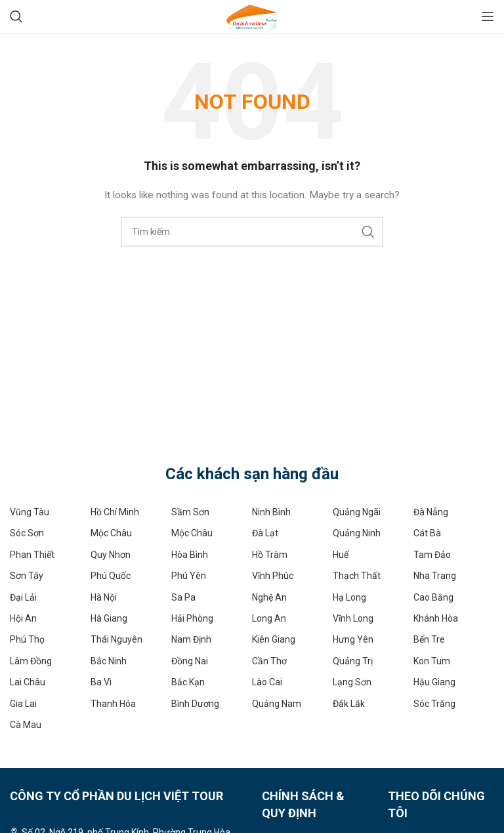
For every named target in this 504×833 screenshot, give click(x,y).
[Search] (16, 16)
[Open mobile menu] (488, 16)
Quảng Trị (353, 661)
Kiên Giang (274, 639)
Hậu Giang (434, 682)
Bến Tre (429, 639)
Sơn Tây (27, 576)
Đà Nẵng (431, 512)
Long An (269, 618)
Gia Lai (23, 704)
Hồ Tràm (270, 555)
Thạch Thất (357, 576)
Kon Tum (432, 661)
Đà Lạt (265, 533)
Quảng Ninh (357, 533)
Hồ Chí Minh (115, 512)
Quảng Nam (277, 704)
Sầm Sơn (190, 512)
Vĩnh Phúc (273, 576)
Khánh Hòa (436, 618)
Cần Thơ (269, 661)
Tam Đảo (432, 555)
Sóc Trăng (434, 704)
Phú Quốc (111, 576)
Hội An (23, 618)
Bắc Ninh (109, 661)
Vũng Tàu (30, 512)
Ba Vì (101, 682)
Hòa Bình (190, 555)
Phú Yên (189, 576)
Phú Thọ (27, 639)
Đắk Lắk (349, 704)
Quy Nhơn (111, 555)
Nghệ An (269, 597)
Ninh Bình (271, 512)
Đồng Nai (190, 661)
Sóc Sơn (27, 533)
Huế (341, 555)
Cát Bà (427, 533)
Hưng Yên (353, 639)
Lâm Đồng (31, 661)
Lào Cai (267, 682)
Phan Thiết (32, 555)
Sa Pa (183, 597)
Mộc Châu (111, 533)
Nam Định (191, 639)
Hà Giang (109, 618)
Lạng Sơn (352, 682)
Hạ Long (349, 597)
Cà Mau (26, 725)
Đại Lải (23, 597)
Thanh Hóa (113, 704)
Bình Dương (195, 704)
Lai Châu (28, 682)
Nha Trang (435, 576)
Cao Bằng (433, 597)
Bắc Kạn (188, 682)
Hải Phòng (192, 618)
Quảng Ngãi (357, 512)
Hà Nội (104, 597)
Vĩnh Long (353, 618)
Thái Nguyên (116, 639)
